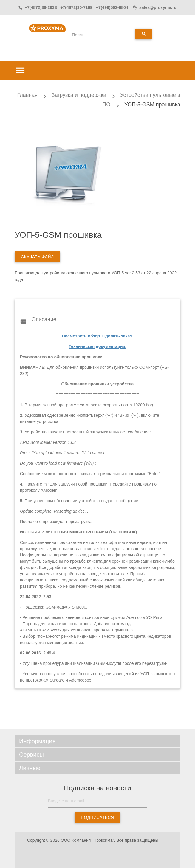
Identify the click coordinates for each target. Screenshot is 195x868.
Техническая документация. (97, 346)
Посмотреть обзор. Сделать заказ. (98, 336)
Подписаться (97, 817)
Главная (27, 95)
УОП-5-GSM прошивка (152, 105)
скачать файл (37, 257)
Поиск (78, 35)
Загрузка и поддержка (79, 95)
